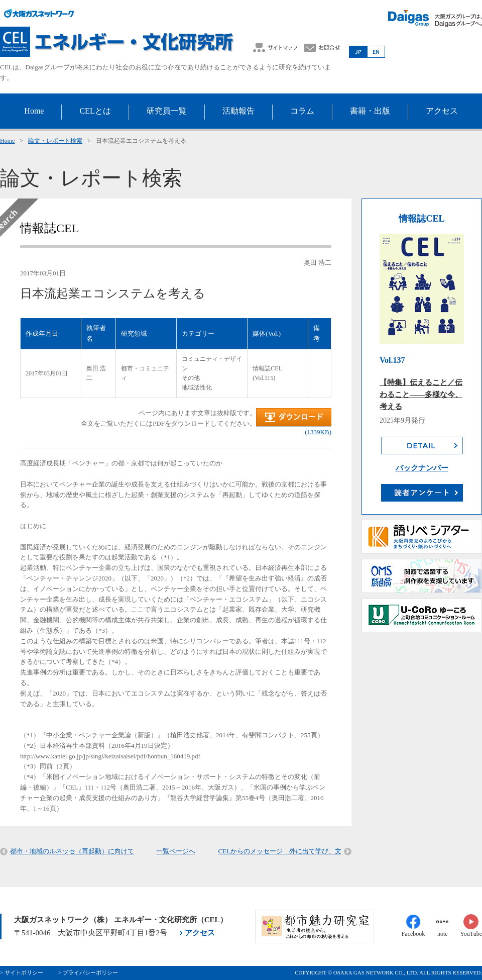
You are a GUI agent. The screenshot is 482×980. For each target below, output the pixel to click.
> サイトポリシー (22, 972)
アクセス (200, 933)
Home (7, 141)
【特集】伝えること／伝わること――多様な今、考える (421, 395)
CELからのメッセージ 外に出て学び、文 (280, 851)
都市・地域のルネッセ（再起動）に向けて (72, 851)
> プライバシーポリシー (88, 972)
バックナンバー (422, 468)
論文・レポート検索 (55, 141)
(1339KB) (318, 432)
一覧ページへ (176, 851)
